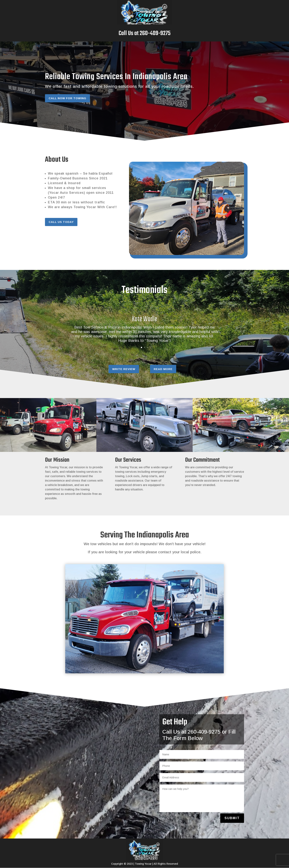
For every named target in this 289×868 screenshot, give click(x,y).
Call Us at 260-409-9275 (144, 33)
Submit (232, 818)
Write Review (124, 369)
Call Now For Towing (67, 98)
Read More (163, 369)
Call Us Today (61, 222)
